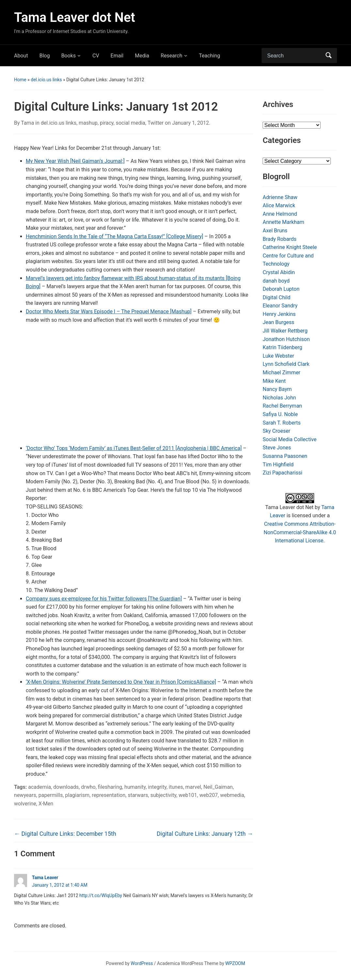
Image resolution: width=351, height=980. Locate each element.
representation (108, 795)
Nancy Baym (277, 389)
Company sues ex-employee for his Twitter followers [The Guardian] (104, 599)
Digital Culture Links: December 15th (65, 834)
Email (117, 56)
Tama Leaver (45, 878)
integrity (157, 787)
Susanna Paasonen (285, 456)
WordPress (142, 963)
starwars (138, 795)
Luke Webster (278, 356)
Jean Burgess (278, 322)
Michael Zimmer (282, 373)
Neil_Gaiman (218, 787)
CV (96, 56)
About (21, 56)
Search (329, 55)
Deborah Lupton (281, 289)
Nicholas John (279, 398)
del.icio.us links (46, 80)
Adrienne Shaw (280, 197)
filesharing (110, 787)
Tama (27, 123)
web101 (188, 795)
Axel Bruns (275, 231)
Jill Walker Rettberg (285, 331)
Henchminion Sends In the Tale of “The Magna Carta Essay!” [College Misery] (114, 236)
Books (69, 56)
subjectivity (163, 795)
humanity (135, 787)
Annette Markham (283, 222)
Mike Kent (274, 381)
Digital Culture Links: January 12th (205, 834)
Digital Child (276, 297)
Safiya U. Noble (280, 414)
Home (20, 80)
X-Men (46, 804)
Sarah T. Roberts (282, 423)
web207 (208, 795)
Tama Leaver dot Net (75, 17)
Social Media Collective (290, 439)
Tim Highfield (278, 465)
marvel (193, 787)
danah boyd (276, 281)
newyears (25, 795)
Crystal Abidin (279, 272)
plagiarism (77, 795)
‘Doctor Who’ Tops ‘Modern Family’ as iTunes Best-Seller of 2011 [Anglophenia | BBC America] (134, 448)
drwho (88, 787)
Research (172, 56)
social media (130, 123)
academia (39, 787)
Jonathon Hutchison (286, 339)
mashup (88, 123)
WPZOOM (235, 963)
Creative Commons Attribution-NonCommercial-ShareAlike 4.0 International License (300, 532)
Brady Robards (280, 239)
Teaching (210, 56)
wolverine (25, 804)
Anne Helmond (280, 214)
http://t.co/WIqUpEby (101, 895)
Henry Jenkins (279, 314)
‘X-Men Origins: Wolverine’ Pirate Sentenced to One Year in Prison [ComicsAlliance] (121, 682)
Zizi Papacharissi (282, 473)
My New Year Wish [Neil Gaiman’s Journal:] (75, 161)
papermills (51, 795)
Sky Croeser (276, 431)
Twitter (155, 123)
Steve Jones (277, 448)
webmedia (232, 795)
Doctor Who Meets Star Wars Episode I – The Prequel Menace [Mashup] (109, 311)
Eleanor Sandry (280, 306)
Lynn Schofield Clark (286, 364)
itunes (176, 787)
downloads (66, 787)
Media (142, 56)
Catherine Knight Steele (290, 247)
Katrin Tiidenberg (282, 347)
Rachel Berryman (282, 406)
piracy (107, 123)
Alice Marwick (279, 205)
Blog (45, 56)
